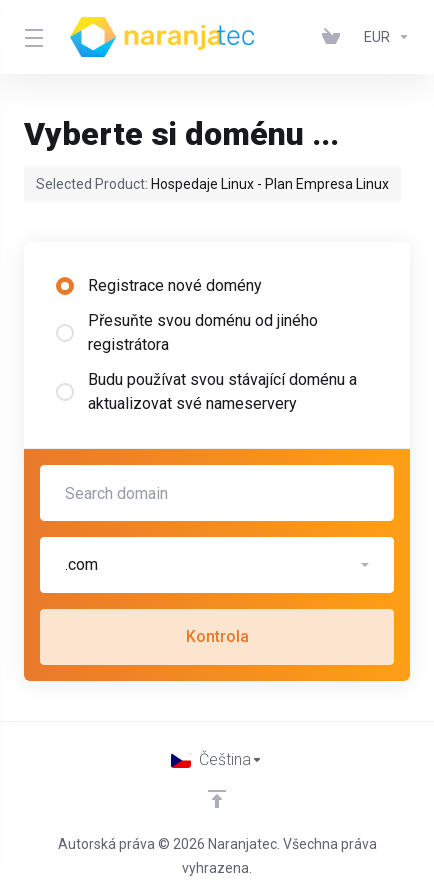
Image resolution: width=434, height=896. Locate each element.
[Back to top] (217, 799)
